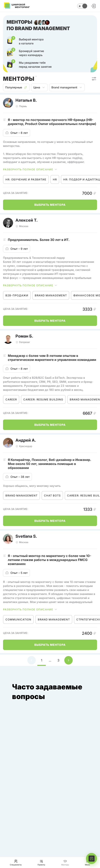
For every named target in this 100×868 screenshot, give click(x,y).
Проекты (41, 862)
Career (11, 399)
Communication (18, 619)
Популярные (16, 87)
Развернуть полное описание (30, 169)
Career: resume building (43, 399)
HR (55, 179)
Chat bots (52, 495)
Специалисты (16, 862)
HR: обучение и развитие (26, 179)
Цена (39, 87)
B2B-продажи (17, 295)
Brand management (67, 87)
